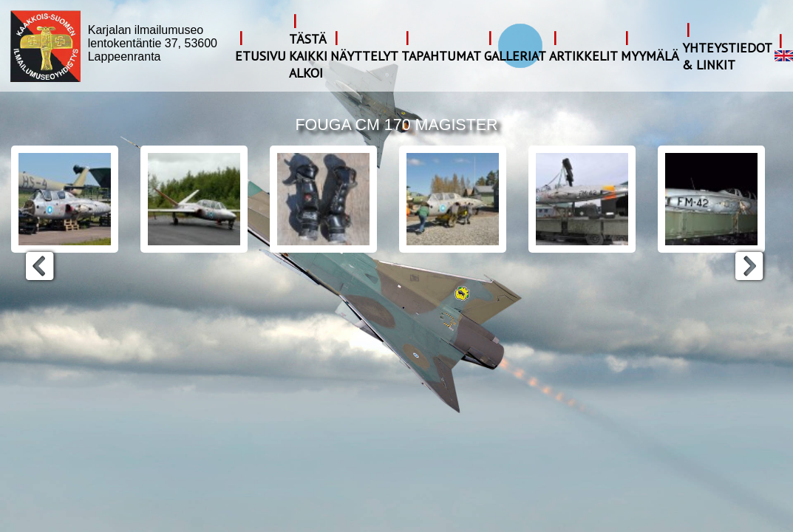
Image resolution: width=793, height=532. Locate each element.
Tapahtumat (441, 56)
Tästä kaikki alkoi (308, 56)
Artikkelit (583, 56)
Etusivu (261, 56)
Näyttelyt (364, 56)
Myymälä (650, 56)
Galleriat (515, 56)
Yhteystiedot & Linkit (727, 56)
